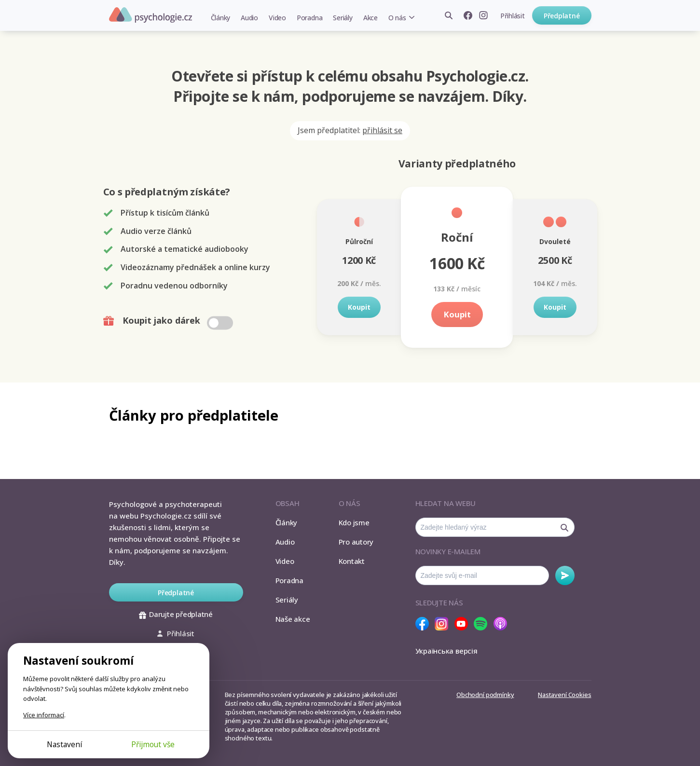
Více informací (44, 715)
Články (221, 18)
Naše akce (293, 619)
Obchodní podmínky (485, 695)
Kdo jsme (354, 522)
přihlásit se (382, 130)
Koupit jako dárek (169, 321)
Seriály (343, 18)
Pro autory (356, 542)
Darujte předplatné (176, 614)
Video (277, 18)
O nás (397, 18)
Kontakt (352, 561)
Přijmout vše (153, 744)
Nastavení (64, 744)
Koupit (359, 307)
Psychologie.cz (151, 15)
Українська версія (446, 651)
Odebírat (565, 575)
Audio (249, 18)
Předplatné (562, 16)
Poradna (309, 18)
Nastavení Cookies (564, 695)
